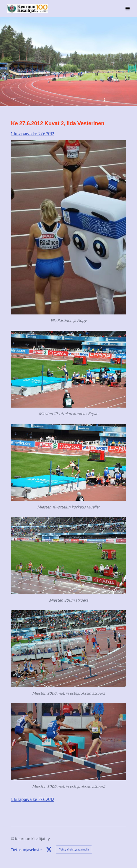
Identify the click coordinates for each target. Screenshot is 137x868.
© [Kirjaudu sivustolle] (13, 838)
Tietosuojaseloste (26, 850)
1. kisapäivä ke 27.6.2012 (32, 133)
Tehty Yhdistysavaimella (74, 849)
